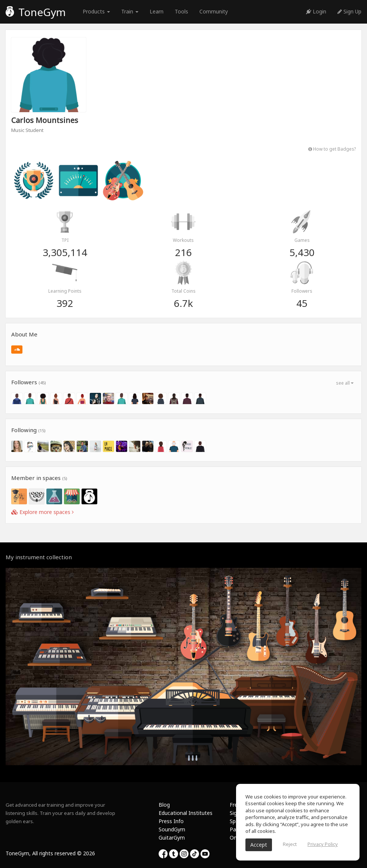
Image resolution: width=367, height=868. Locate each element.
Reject (290, 844)
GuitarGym (172, 838)
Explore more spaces (42, 512)
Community (214, 11)
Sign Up (349, 11)
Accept (259, 845)
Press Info (171, 821)
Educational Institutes (186, 813)
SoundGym (172, 829)
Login (316, 11)
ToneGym (36, 12)
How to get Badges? (332, 149)
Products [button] (96, 11)
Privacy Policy (323, 844)
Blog (164, 805)
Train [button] (130, 11)
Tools (181, 11)
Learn (157, 11)
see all (345, 383)
